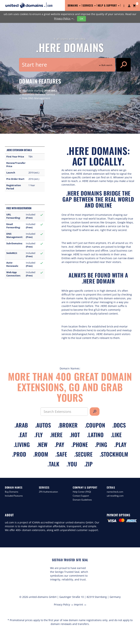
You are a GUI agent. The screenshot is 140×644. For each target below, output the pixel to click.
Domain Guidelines (82, 500)
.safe (61, 454)
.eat (23, 435)
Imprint (80, 604)
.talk (53, 464)
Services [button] (89, 5)
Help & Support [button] (109, 5)
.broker (68, 425)
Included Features (14, 496)
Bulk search (105, 65)
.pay (59, 444)
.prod (19, 454)
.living (22, 444)
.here (56, 435)
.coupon (95, 425)
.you (72, 464)
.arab (21, 425)
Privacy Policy (64, 18)
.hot (75, 435)
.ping (101, 444)
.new (42, 444)
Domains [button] (74, 5)
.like (116, 435)
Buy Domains (12, 492)
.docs (119, 425)
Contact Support (81, 496)
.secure (83, 454)
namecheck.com (115, 492)
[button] (124, 5)
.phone (80, 444)
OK (82, 19)
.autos (43, 425)
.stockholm (114, 454)
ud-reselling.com (115, 496)
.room (41, 454)
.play (120, 444)
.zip (88, 464)
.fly (39, 435)
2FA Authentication (48, 492)
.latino (95, 435)
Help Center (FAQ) (82, 492)
